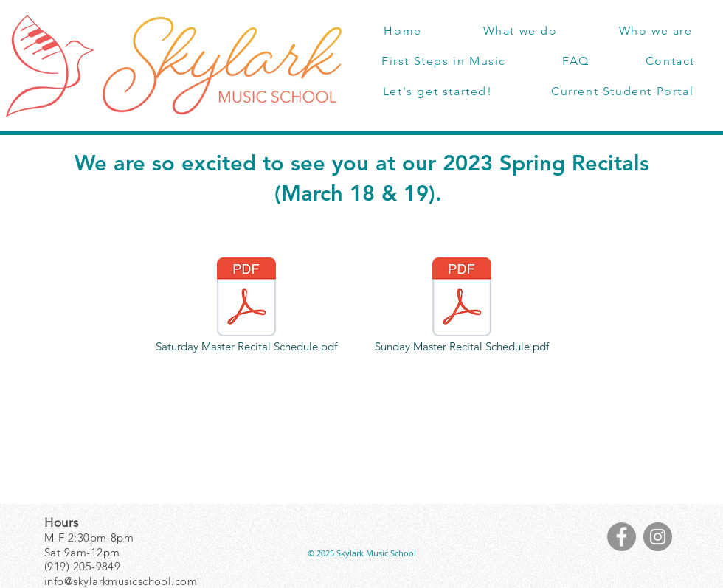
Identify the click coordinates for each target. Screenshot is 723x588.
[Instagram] (658, 537)
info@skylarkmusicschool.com (121, 581)
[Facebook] (622, 537)
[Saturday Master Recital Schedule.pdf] (246, 306)
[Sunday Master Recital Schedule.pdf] (462, 306)
